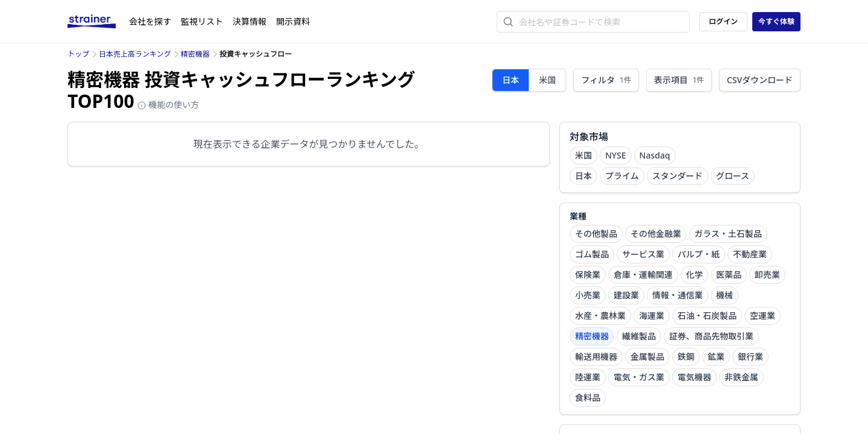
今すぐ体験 (776, 21)
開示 (293, 21)
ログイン (723, 21)
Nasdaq (655, 155)
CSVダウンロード (760, 80)
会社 (150, 21)
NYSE (616, 155)
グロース (733, 176)
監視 (202, 21)
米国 (547, 80)
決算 (250, 21)
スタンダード (678, 176)
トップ (78, 54)
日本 (511, 80)
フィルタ (606, 80)
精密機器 (195, 54)
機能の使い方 (168, 105)
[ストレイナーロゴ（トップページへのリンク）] (98, 22)
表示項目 (679, 80)
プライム (622, 176)
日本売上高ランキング (135, 54)
